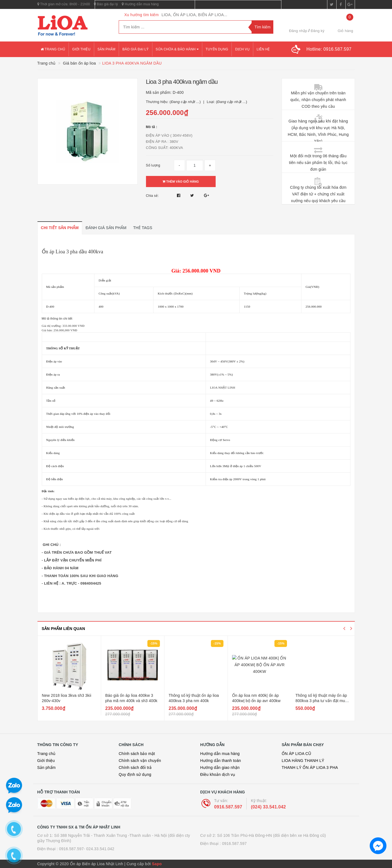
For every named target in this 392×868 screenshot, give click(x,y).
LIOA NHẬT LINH (223, 388)
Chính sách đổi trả (135, 768)
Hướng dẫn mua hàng (220, 754)
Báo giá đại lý (135, 49)
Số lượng (153, 165)
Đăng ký (317, 31)
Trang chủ (53, 49)
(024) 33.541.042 (268, 807)
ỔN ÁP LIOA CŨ (296, 754)
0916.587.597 (228, 807)
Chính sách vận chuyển (140, 761)
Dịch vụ (242, 49)
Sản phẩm (107, 49)
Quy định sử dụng (135, 774)
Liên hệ (263, 49)
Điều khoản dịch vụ (218, 774)
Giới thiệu (81, 49)
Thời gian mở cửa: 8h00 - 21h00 (64, 4)
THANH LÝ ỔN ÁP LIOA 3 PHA (310, 768)
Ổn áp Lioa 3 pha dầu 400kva (73, 252)
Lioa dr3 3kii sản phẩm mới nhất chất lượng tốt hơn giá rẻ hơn (68, 701)
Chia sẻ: (152, 196)
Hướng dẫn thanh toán (221, 761)
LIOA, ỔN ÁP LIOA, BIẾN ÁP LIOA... (194, 15)
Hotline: (329, 49)
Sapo (157, 864)
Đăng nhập (298, 31)
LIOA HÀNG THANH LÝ (303, 761)
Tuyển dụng (217, 49)
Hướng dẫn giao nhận (220, 768)
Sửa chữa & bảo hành (177, 49)
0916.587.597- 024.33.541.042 (87, 849)
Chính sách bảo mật (137, 754)
